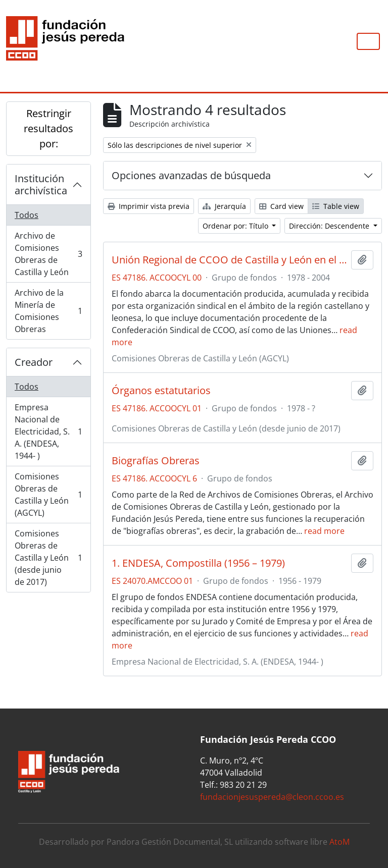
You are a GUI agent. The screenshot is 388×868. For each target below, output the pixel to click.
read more (324, 531)
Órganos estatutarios (161, 391)
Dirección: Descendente (330, 226)
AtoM (339, 842)
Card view (281, 206)
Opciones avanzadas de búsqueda (191, 175)
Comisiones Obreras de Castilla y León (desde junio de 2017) (48, 558)
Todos (27, 215)
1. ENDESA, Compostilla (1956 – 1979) (198, 563)
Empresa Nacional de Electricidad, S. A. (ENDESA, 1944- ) (48, 431)
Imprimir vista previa (149, 206)
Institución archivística (41, 184)
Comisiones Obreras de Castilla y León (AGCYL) (48, 495)
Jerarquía (224, 206)
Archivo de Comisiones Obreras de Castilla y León (48, 254)
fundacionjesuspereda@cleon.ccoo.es (272, 797)
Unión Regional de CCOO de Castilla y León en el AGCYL (229, 260)
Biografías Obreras (156, 461)
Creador (34, 362)
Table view (336, 206)
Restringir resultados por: (48, 128)
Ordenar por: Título (236, 226)
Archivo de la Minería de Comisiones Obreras (48, 311)
